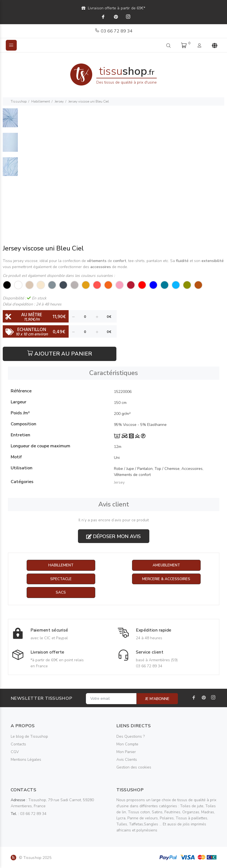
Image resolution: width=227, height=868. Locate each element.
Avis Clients (127, 760)
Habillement (41, 101)
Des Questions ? (131, 737)
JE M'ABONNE (157, 699)
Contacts (18, 744)
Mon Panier (126, 752)
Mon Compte (127, 744)
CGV (15, 752)
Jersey (59, 101)
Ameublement (166, 565)
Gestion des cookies (134, 768)
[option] (10, 121)
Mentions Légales (26, 760)
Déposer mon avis (114, 536)
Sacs (61, 593)
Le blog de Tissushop (29, 737)
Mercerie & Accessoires (166, 579)
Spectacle (61, 579)
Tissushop (19, 101)
